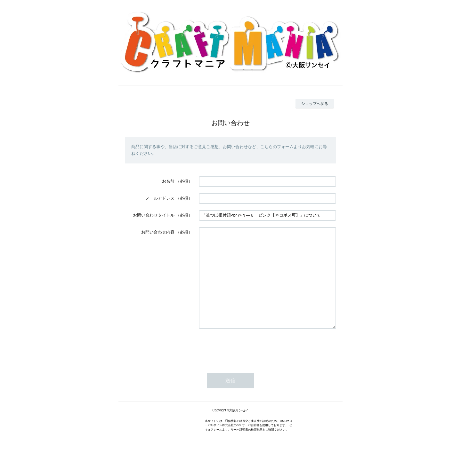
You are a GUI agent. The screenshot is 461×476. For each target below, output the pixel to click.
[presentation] (247, 367)
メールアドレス (160, 198)
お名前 (168, 181)
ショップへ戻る (315, 104)
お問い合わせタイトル (154, 215)
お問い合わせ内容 (158, 232)
